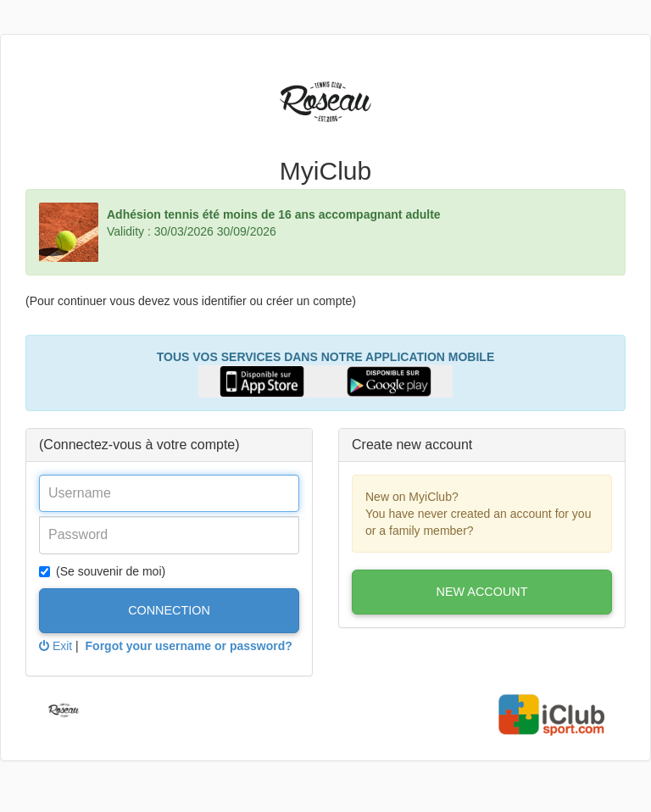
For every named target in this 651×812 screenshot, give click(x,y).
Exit (56, 646)
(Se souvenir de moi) (102, 571)
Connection (169, 610)
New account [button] (482, 592)
